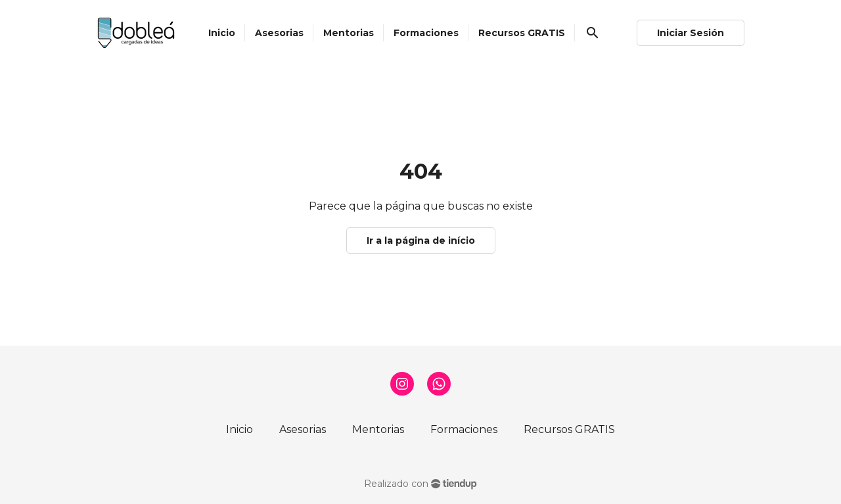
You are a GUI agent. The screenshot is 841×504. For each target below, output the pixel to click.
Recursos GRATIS (569, 429)
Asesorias (303, 429)
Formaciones (464, 429)
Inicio (239, 429)
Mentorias (378, 429)
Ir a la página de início (421, 241)
